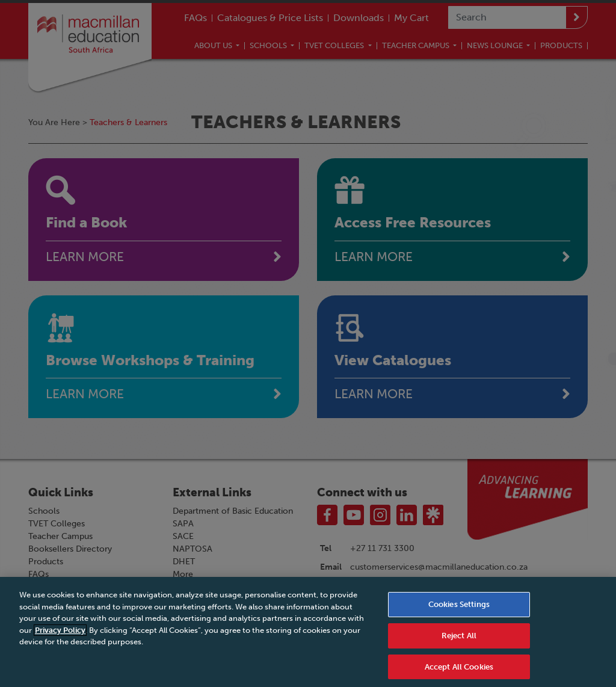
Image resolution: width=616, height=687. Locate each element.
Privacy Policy (60, 634)
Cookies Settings (459, 608)
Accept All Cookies (459, 671)
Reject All (459, 640)
